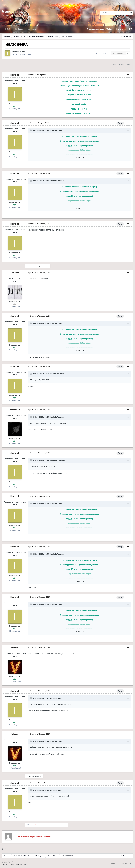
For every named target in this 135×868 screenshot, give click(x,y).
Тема (12, 864)
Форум (20, 29)
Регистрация (121, 29)
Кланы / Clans (32, 54)
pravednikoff (15, 410)
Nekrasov (15, 648)
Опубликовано (38, 75)
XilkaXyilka (15, 273)
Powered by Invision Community (122, 863)
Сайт (9, 29)
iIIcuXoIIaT (21, 52)
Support (33, 29)
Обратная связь (22, 864)
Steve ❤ (10, 862)
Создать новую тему (122, 64)
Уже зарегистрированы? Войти (101, 29)
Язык (4, 864)
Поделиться (102, 53)
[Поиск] (115, 13)
